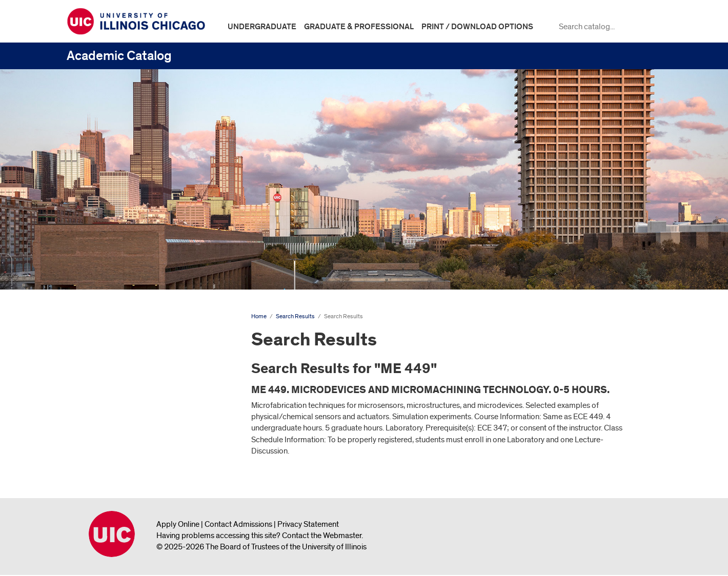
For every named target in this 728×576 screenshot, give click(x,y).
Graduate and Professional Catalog (134, 368)
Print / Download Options (477, 27)
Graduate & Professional (359, 27)
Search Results (103, 400)
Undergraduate (262, 27)
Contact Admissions (238, 524)
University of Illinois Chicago (112, 534)
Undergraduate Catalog (115, 336)
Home (259, 316)
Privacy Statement (308, 524)
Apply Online (178, 524)
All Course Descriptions (114, 449)
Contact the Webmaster (322, 536)
